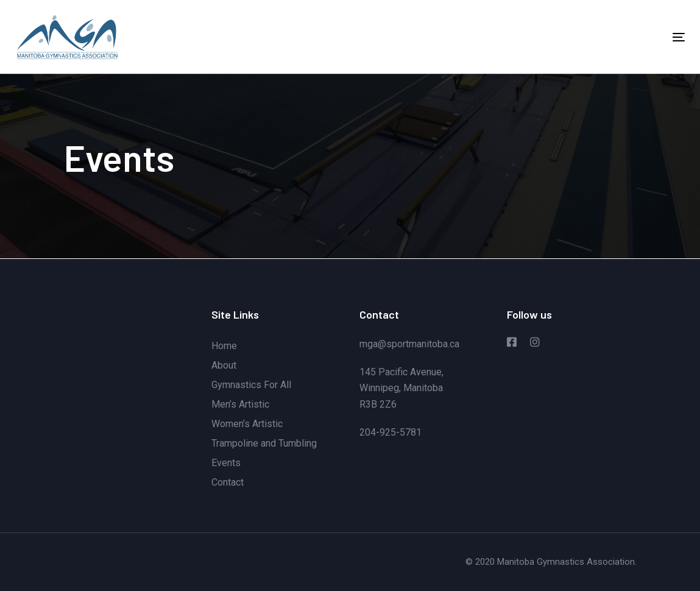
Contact (228, 482)
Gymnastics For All (251, 385)
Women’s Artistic (247, 424)
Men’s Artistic (240, 404)
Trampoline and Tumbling (264, 443)
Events (226, 463)
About (224, 365)
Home (224, 346)
